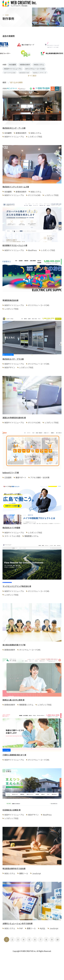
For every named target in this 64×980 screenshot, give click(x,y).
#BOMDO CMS (24, 73)
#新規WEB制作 (25, 65)
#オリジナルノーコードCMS (35, 69)
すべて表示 (32, 76)
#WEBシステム (39, 65)
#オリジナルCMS (10, 73)
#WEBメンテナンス (40, 73)
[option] (28, 49)
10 (57, 939)
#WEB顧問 (12, 65)
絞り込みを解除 (16, 82)
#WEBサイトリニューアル (13, 69)
